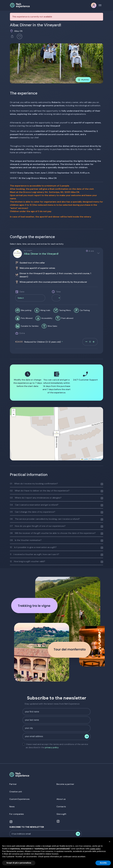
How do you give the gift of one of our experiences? (38, 526)
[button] (56, 434)
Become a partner (65, 784)
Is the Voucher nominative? (26, 540)
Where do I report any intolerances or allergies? (36, 498)
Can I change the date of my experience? (33, 512)
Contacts (61, 807)
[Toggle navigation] (100, 5)
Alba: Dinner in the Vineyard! (41, 254)
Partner (13, 784)
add (94, 342)
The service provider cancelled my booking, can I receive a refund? (45, 519)
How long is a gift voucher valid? (28, 561)
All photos (83, 80)
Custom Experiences (19, 799)
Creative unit (16, 792)
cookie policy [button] (95, 849)
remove (86, 342)
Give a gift (61, 814)
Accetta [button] (103, 863)
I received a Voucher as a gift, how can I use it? (34, 554)
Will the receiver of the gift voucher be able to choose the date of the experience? (53, 533)
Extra (22, 333)
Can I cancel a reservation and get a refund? (34, 505)
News (12, 807)
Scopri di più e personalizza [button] (19, 863)
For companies (17, 814)
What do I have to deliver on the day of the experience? (40, 491)
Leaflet (85, 459)
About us (61, 799)
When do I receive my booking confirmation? (34, 484)
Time (58, 292)
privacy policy (52, 747)
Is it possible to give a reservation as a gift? (33, 547)
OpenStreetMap (97, 459)
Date (22, 292)
